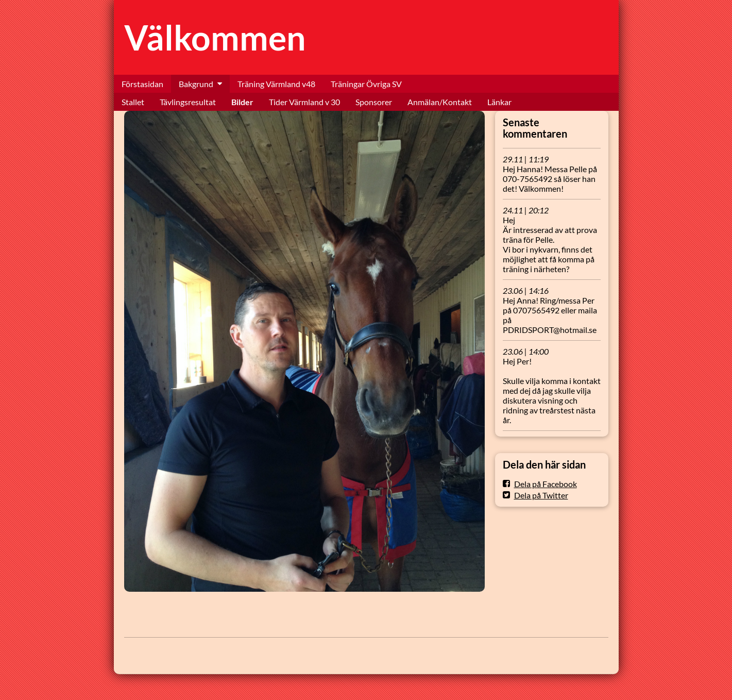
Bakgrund (196, 84)
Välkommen (215, 37)
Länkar (499, 102)
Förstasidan (142, 84)
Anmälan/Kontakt (440, 102)
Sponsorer (374, 102)
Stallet (133, 102)
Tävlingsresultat (188, 102)
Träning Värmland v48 (276, 84)
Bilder (242, 102)
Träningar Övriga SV (366, 84)
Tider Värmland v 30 (304, 102)
